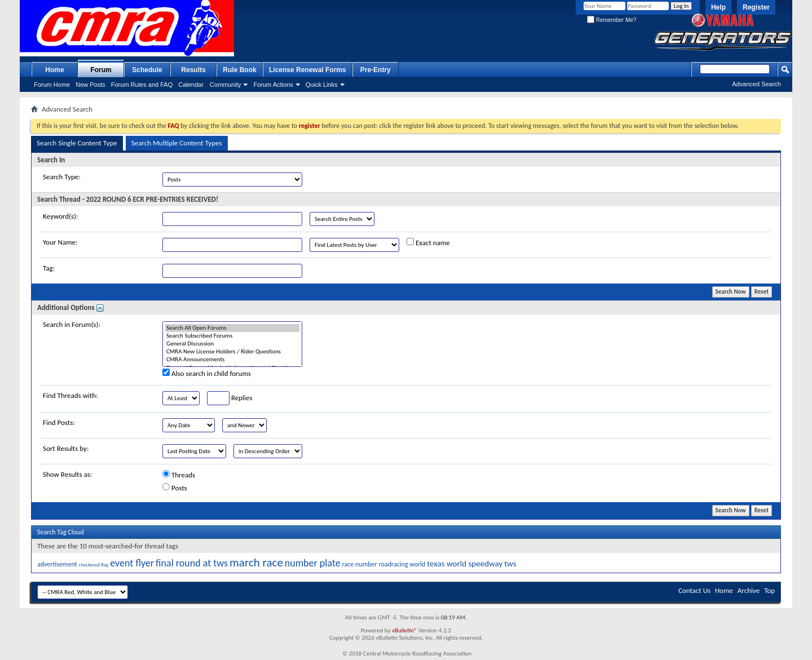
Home (54, 70)
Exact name (428, 242)
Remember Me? (612, 20)
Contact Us (694, 590)
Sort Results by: (66, 448)
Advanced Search (756, 84)
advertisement (57, 564)
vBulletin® (405, 630)
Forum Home (52, 85)
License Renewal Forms (308, 70)
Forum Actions (273, 85)
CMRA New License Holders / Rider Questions (232, 352)
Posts (175, 488)
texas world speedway (465, 564)
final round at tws (192, 563)
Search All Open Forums (232, 328)
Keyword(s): (61, 216)
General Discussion (232, 344)
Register (756, 7)
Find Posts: (59, 422)
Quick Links (322, 85)
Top (769, 590)
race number (360, 564)
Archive (749, 590)
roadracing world (402, 564)
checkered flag (94, 564)
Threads (179, 475)
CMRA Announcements (232, 360)
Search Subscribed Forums (232, 336)
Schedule (147, 70)
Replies (230, 398)
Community (226, 85)
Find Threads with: (70, 395)
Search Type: (62, 177)
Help (718, 7)
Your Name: (60, 242)
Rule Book (239, 70)
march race (256, 562)
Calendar (191, 85)
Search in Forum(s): (72, 324)
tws (510, 564)
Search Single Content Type (77, 143)
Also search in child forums (207, 373)
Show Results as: (67, 474)
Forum (101, 70)
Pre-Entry (376, 70)
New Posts (91, 85)
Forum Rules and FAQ (142, 85)
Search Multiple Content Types (177, 143)
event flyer (132, 563)
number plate (313, 563)
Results (193, 70)
